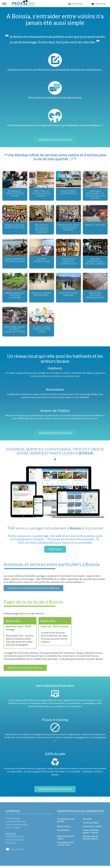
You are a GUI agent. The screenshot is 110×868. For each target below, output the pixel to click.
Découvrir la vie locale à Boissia (25, 670)
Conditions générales (16, 824)
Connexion (98, 4)
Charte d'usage (13, 821)
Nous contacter (15, 851)
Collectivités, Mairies (15, 839)
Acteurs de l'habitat (15, 842)
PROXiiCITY (11, 836)
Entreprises (11, 845)
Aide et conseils (13, 830)
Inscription (75, 4)
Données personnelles (16, 827)
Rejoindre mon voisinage (55, 140)
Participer (55, 551)
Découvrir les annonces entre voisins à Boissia (33, 590)
